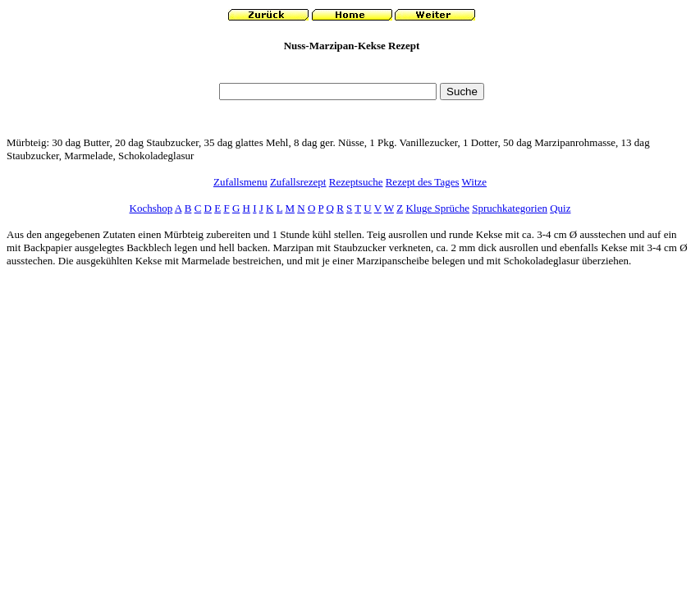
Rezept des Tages (423, 182)
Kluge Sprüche (437, 208)
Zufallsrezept (298, 182)
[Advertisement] (352, 72)
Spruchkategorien (510, 208)
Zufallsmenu (240, 182)
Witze (475, 182)
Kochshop (151, 208)
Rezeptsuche (356, 182)
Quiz (560, 208)
